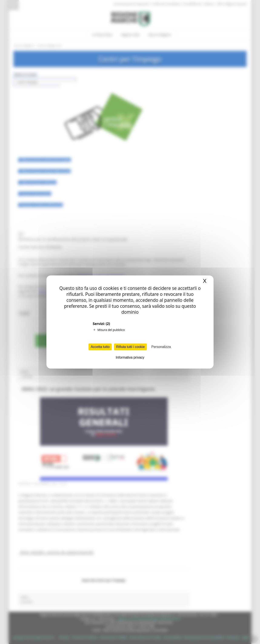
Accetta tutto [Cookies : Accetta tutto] (100, 347)
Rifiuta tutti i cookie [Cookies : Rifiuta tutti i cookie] (130, 347)
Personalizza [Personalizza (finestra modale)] (161, 347)
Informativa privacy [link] (130, 357)
